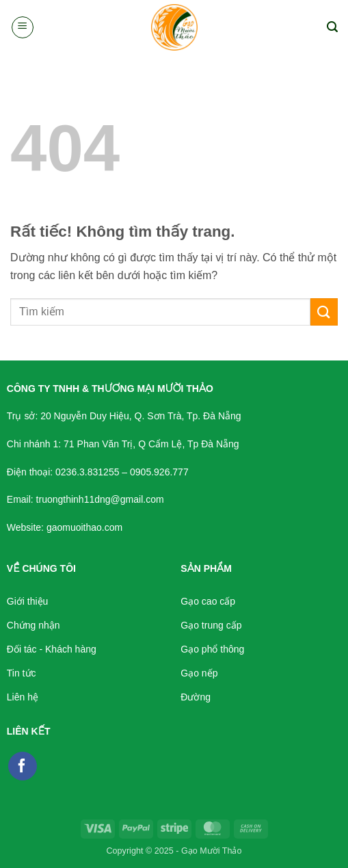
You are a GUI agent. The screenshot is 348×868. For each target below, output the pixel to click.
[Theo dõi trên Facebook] (23, 766)
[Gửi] (324, 312)
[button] (23, 27)
